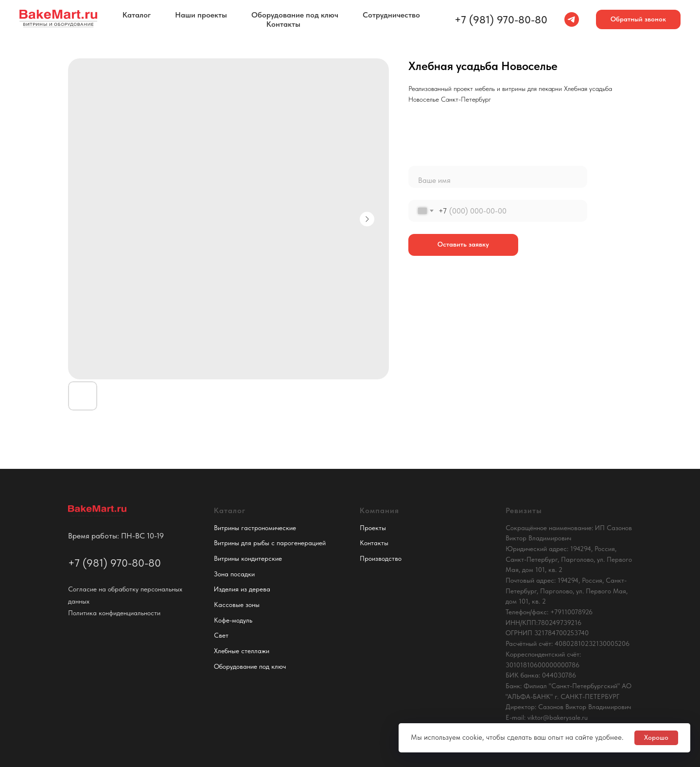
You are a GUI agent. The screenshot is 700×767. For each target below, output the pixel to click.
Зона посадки (234, 574)
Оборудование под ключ (295, 15)
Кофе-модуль (233, 620)
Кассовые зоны (237, 605)
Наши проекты (201, 15)
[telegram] (572, 19)
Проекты (373, 528)
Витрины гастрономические (255, 528)
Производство (381, 558)
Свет (221, 635)
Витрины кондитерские (248, 558)
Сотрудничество (391, 15)
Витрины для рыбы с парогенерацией (270, 543)
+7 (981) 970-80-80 (501, 19)
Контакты (283, 24)
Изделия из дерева (242, 589)
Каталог (137, 15)
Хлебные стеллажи (242, 651)
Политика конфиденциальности (114, 613)
